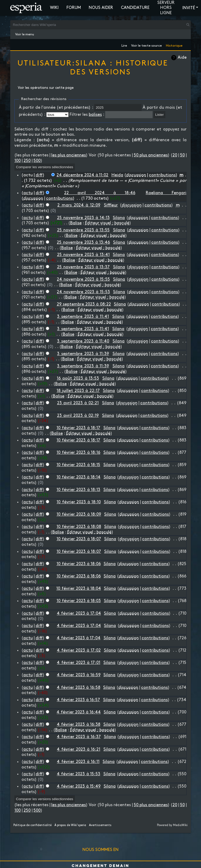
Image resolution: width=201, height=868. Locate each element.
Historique (174, 45)
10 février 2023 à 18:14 (79, 477)
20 (175, 155)
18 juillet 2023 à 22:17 (78, 391)
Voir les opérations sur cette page (46, 88)
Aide (182, 58)
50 (182, 155)
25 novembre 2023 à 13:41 (83, 255)
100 (18, 161)
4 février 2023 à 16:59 (79, 675)
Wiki (54, 8)
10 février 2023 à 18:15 (78, 465)
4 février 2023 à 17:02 (79, 650)
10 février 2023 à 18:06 (79, 564)
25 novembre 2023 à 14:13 (83, 218)
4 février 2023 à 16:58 (79, 688)
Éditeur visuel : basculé (107, 223)
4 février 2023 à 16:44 (79, 712)
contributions (162, 175)
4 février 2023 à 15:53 (79, 774)
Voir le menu (25, 34)
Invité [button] (189, 8)
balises (95, 115)
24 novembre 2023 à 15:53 (83, 292)
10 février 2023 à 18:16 (78, 453)
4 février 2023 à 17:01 (79, 663)
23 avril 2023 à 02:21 (78, 403)
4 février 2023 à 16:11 (78, 762)
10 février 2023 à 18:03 (79, 601)
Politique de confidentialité (32, 825)
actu (28, 193)
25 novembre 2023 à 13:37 (83, 267)
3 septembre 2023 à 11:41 (83, 317)
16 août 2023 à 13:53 (78, 378)
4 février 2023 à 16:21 (79, 749)
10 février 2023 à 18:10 (79, 502)
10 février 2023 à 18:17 (78, 428)
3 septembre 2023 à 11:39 (83, 354)
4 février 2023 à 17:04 (79, 613)
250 (27, 161)
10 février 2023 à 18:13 (78, 490)
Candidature (135, 8)
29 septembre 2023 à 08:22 (84, 304)
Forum (74, 8)
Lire (124, 45)
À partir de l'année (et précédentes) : (56, 108)
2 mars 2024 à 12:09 (79, 205)
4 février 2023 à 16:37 (79, 737)
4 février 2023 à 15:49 (79, 786)
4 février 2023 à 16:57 (78, 700)
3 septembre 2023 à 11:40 (83, 341)
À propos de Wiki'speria (70, 825)
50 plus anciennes (151, 155)
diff (39, 175)
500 (37, 161)
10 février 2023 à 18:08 (79, 527)
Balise (76, 223)
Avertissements (100, 825)
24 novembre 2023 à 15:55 (83, 279)
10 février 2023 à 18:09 (79, 514)
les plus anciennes (69, 155)
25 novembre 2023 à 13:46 (83, 242)
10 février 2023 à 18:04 (79, 589)
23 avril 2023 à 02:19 (78, 416)
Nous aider (101, 8)
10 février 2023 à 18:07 (79, 539)
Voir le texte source (146, 45)
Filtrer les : (87, 115)
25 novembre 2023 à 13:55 (83, 230)
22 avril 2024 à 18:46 (100, 193)
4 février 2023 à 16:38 (79, 725)
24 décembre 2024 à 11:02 (82, 175)
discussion (136, 175)
